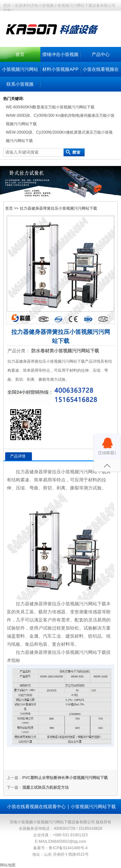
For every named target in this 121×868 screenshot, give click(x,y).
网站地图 (8, 865)
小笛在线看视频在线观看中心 (36, 807)
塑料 (20, 636)
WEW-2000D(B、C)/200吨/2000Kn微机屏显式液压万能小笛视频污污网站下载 (59, 137)
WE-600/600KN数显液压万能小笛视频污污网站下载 (50, 107)
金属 (34, 636)
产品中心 (101, 54)
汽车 (47, 636)
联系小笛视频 (20, 84)
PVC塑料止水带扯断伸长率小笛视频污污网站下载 (65, 778)
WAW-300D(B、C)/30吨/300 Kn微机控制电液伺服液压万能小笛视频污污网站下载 (60, 120)
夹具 (20, 612)
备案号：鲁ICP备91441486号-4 (60, 848)
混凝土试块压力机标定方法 (45, 787)
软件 (20, 628)
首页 (20, 54)
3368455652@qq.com (67, 841)
